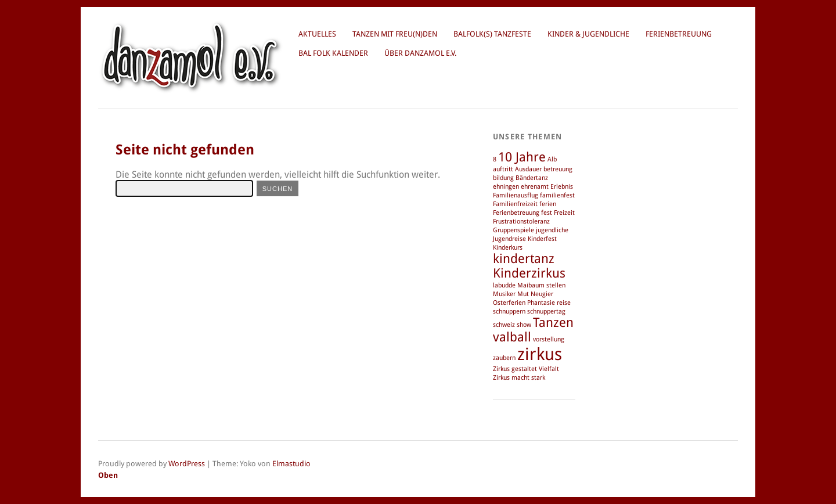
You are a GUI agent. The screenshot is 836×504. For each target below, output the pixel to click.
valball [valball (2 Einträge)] (512, 337)
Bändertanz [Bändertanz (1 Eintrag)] (532, 178)
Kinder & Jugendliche (588, 34)
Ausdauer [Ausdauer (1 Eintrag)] (528, 169)
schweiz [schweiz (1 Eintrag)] (504, 325)
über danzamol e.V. (420, 53)
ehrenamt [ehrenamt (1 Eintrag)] (535, 187)
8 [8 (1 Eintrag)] (495, 159)
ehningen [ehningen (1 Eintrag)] (506, 187)
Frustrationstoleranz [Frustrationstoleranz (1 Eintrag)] (521, 222)
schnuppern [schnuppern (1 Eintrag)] (509, 312)
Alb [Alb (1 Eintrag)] (552, 159)
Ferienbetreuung (679, 34)
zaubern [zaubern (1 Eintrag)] (504, 358)
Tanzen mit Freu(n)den (395, 34)
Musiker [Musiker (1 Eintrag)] (504, 294)
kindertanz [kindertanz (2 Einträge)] (524, 259)
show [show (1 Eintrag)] (524, 325)
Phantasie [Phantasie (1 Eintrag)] (541, 303)
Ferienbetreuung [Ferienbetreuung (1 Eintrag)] (516, 213)
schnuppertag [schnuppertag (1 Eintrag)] (546, 312)
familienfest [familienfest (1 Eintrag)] (557, 195)
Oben (108, 475)
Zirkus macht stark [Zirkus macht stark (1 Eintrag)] (519, 378)
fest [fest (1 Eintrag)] (547, 213)
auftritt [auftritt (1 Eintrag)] (503, 169)
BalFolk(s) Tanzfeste (492, 34)
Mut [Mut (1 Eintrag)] (523, 294)
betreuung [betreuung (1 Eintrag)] (558, 169)
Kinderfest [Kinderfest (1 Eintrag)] (542, 239)
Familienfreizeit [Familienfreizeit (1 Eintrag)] (515, 204)
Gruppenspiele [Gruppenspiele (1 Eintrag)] (514, 230)
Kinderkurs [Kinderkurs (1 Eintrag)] (508, 248)
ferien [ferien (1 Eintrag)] (548, 204)
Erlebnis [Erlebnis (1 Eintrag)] (562, 187)
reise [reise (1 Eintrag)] (564, 303)
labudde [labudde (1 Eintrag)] (504, 285)
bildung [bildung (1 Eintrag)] (503, 178)
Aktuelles (317, 34)
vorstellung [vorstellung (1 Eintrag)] (549, 339)
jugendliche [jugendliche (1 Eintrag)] (552, 230)
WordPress (187, 464)
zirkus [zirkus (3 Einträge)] (540, 354)
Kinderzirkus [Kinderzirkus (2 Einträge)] (529, 273)
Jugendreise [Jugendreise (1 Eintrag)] (509, 239)
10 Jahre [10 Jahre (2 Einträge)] (522, 157)
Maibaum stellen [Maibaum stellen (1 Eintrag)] (541, 285)
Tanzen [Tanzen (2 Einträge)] (553, 323)
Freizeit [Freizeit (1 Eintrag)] (564, 213)
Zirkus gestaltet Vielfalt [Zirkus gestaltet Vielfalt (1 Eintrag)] (526, 369)
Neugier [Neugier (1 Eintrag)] (542, 294)
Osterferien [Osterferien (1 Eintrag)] (509, 303)
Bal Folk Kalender (333, 53)
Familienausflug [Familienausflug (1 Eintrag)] (516, 195)
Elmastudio (291, 464)
